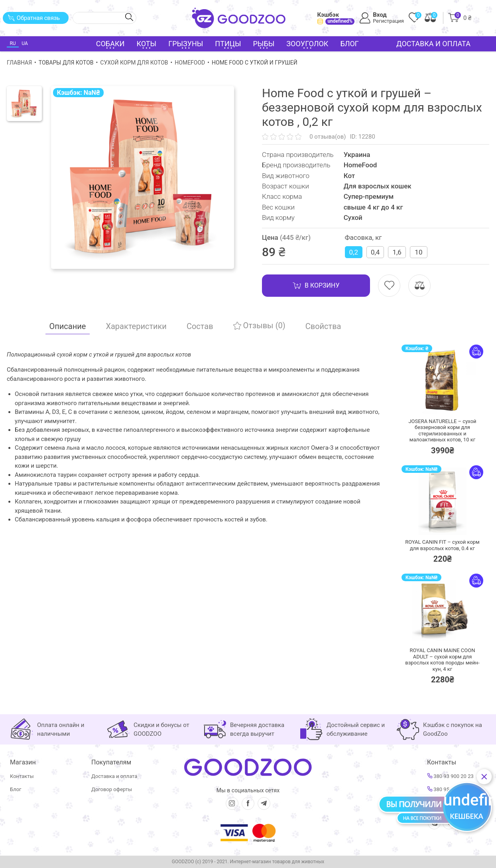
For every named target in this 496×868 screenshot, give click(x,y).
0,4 (375, 252)
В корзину (316, 286)
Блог (349, 44)
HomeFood (190, 63)
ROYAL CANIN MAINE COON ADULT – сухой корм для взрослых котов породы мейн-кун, (442, 660)
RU (13, 43)
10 (418, 252)
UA (25, 43)
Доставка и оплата (433, 44)
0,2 (354, 252)
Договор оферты (112, 789)
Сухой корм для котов (134, 63)
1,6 (397, 252)
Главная (19, 63)
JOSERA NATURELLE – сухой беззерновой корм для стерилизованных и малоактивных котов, (442, 431)
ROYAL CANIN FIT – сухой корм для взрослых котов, (442, 545)
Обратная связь (34, 18)
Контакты (22, 776)
